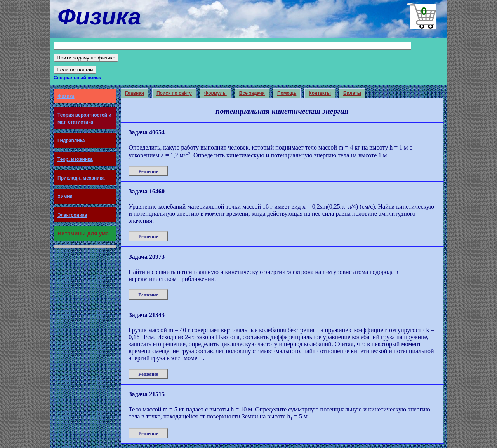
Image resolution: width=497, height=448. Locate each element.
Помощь (287, 93)
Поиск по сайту (174, 93)
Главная (135, 93)
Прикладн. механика (81, 178)
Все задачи (252, 93)
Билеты (352, 93)
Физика (66, 96)
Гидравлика (71, 141)
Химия (65, 197)
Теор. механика (75, 159)
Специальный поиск (77, 78)
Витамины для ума (83, 234)
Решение (148, 171)
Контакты (320, 93)
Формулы (215, 93)
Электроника (72, 215)
